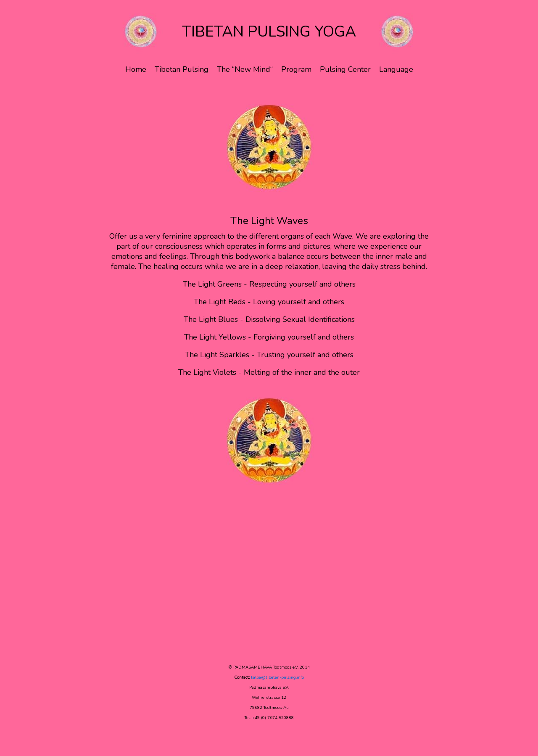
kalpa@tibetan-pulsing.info (277, 677)
